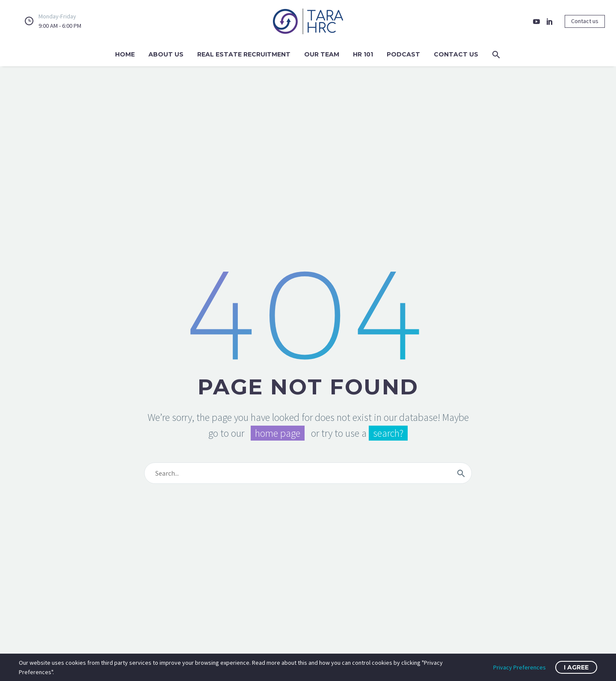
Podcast (403, 54)
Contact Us (456, 54)
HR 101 (363, 54)
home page (278, 433)
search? (388, 433)
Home (125, 54)
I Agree (576, 667)
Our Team (322, 54)
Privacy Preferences (520, 667)
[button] (496, 55)
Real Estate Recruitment (244, 54)
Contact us (585, 21)
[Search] (308, 473)
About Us (166, 54)
